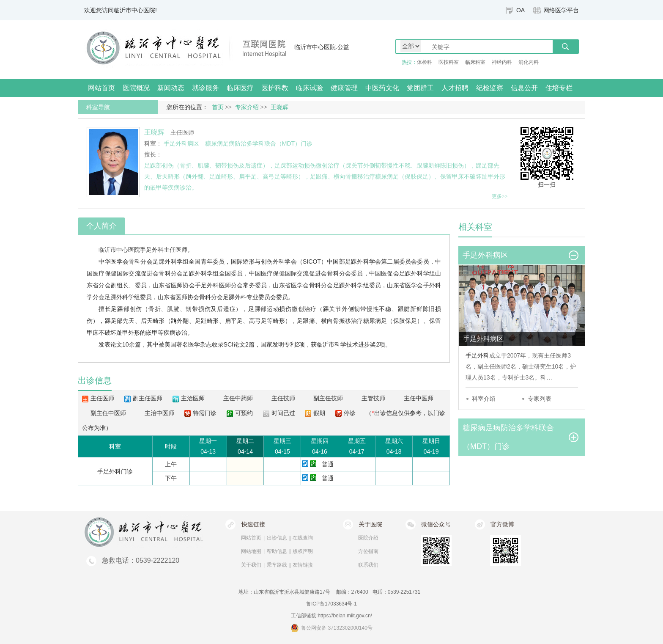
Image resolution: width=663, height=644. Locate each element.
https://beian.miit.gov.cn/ (345, 616)
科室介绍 (484, 399)
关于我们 (251, 565)
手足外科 (152, 250)
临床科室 (475, 62)
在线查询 (303, 538)
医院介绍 (368, 538)
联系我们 (368, 565)
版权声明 (303, 551)
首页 (218, 107)
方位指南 (368, 551)
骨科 (134, 261)
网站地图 (251, 551)
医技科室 (449, 62)
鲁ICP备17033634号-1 (331, 604)
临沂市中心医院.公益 (322, 47)
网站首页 (101, 88)
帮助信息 (277, 551)
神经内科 (502, 62)
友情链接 (303, 565)
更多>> (500, 196)
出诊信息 (277, 538)
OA (521, 10)
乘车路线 (277, 565)
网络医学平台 (561, 10)
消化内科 (529, 62)
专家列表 (540, 399)
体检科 (425, 62)
